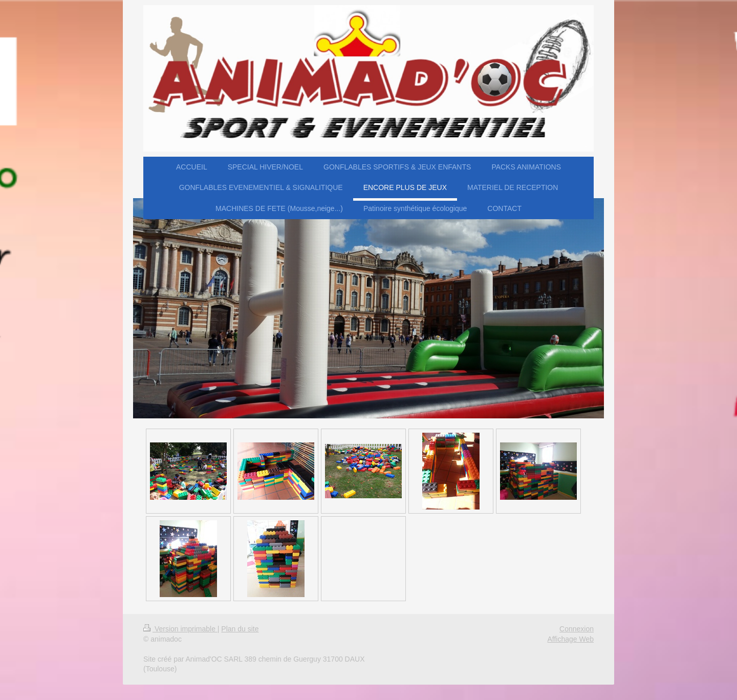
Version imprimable (180, 629)
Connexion (577, 629)
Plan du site (240, 629)
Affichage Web (570, 639)
